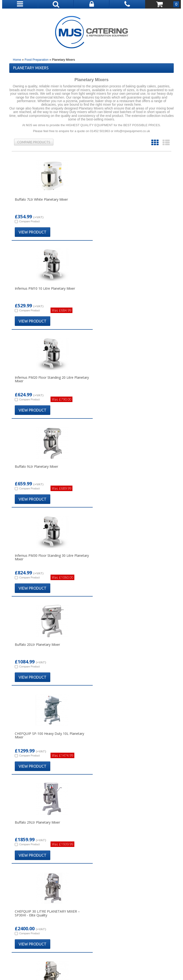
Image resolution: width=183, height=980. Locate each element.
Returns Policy (34, 870)
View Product (33, 232)
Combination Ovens (92, 864)
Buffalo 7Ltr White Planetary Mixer (41, 199)
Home (17, 60)
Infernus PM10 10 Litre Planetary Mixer (123, 199)
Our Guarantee (34, 876)
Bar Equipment (91, 870)
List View (166, 143)
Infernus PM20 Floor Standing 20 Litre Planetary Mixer (44, 290)
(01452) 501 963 (146, 936)
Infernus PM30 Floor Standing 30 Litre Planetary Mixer (44, 379)
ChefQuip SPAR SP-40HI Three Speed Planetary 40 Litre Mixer (122, 557)
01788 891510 (94, 833)
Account (149, 864)
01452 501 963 (94, 804)
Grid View (155, 143)
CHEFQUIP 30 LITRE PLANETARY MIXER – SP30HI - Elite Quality (47, 557)
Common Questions (34, 882)
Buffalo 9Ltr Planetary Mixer (115, 288)
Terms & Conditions (71, 960)
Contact (149, 870)
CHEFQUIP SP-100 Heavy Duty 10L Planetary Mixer (49, 468)
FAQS (149, 876)
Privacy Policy (99, 960)
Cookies (149, 882)
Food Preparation (36, 60)
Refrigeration (92, 882)
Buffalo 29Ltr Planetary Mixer (116, 466)
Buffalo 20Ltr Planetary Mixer (116, 377)
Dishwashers (92, 876)
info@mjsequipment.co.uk (96, 839)
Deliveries (34, 864)
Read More (20, 688)
